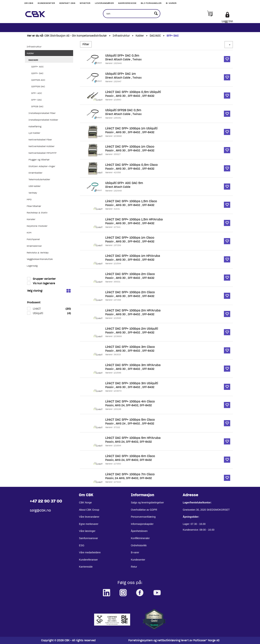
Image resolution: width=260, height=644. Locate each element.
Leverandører (104, 3)
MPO (29, 199)
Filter (86, 44)
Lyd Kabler (34, 133)
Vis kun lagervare (44, 283)
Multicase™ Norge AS (206, 640)
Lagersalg (32, 266)
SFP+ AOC (37, 93)
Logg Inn (227, 21)
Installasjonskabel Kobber (43, 120)
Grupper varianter (44, 279)
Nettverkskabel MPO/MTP (43, 153)
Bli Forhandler (151, 3)
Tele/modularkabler (39, 179)
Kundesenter (46, 3)
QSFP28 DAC (38, 86)
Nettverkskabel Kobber (42, 146)
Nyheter (85, 3)
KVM (29, 233)
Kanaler (31, 219)
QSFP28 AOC (38, 80)
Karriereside (127, 3)
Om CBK (29, 3)
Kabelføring (35, 126)
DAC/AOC (155, 36)
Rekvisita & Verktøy (38, 253)
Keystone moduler (37, 226)
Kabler (140, 36)
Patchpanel (33, 239)
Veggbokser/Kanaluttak (40, 259)
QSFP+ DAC (37, 73)
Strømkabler (35, 173)
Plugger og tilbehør (39, 160)
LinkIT (36, 309)
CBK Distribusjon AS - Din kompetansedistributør (76, 36)
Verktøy (33, 193)
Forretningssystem (141, 640)
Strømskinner (34, 246)
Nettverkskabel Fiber (40, 140)
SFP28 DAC (37, 106)
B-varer (171, 3)
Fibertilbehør (34, 206)
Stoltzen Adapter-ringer (42, 166)
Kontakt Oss (67, 3)
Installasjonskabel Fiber (42, 113)
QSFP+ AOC (37, 67)
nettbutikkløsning (169, 640)
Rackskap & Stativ (37, 213)
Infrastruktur (121, 36)
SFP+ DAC (173, 36)
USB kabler (35, 186)
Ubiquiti (38, 313)
